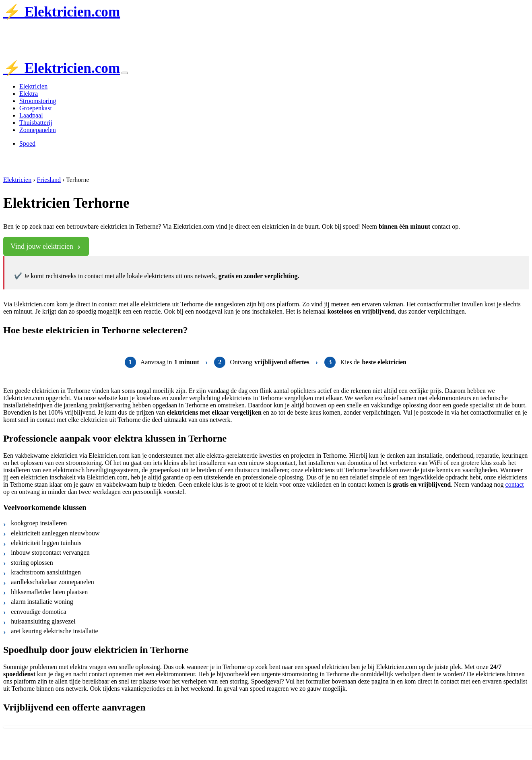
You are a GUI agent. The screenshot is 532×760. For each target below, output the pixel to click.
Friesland (49, 180)
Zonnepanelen (38, 130)
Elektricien (33, 86)
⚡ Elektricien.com (62, 12)
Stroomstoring (38, 101)
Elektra (29, 94)
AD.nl (122, 31)
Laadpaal (31, 115)
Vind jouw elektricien (42, 246)
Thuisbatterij (36, 123)
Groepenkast (36, 108)
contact (515, 484)
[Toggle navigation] (125, 73)
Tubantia (61, 31)
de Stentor (91, 31)
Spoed (27, 144)
